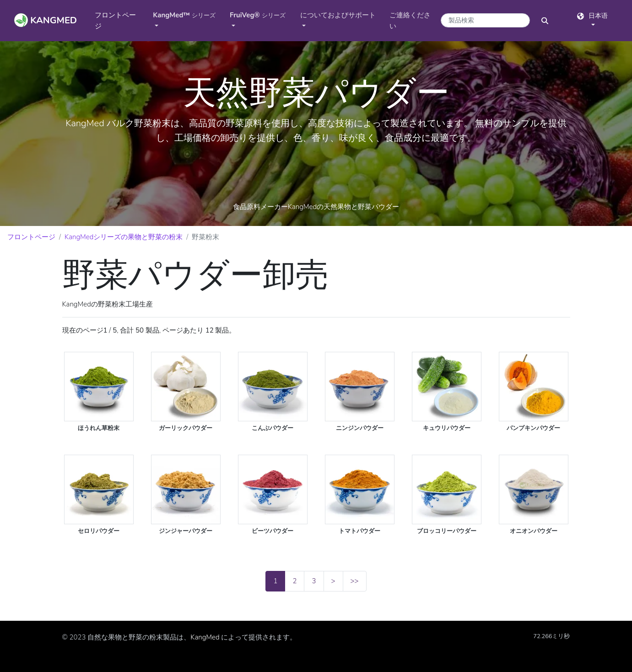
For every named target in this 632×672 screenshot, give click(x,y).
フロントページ (115, 21)
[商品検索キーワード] (485, 20)
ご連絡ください (410, 21)
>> (355, 581)
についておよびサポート (338, 15)
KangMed (205, 637)
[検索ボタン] (545, 20)
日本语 (593, 16)
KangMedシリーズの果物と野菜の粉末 (124, 237)
